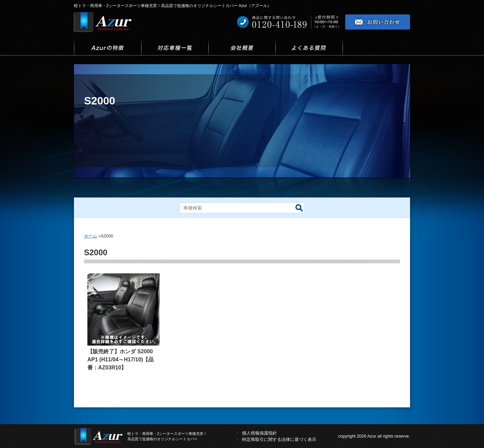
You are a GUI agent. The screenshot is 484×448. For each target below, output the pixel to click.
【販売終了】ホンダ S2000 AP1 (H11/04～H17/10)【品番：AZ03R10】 (120, 360)
